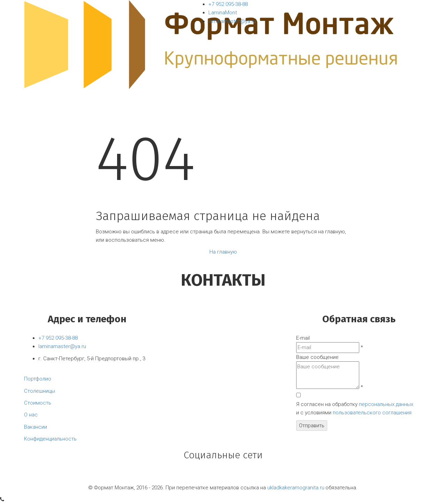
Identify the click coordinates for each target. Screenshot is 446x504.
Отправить (312, 426)
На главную (223, 252)
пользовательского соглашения (372, 413)
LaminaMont (223, 13)
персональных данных (386, 404)
